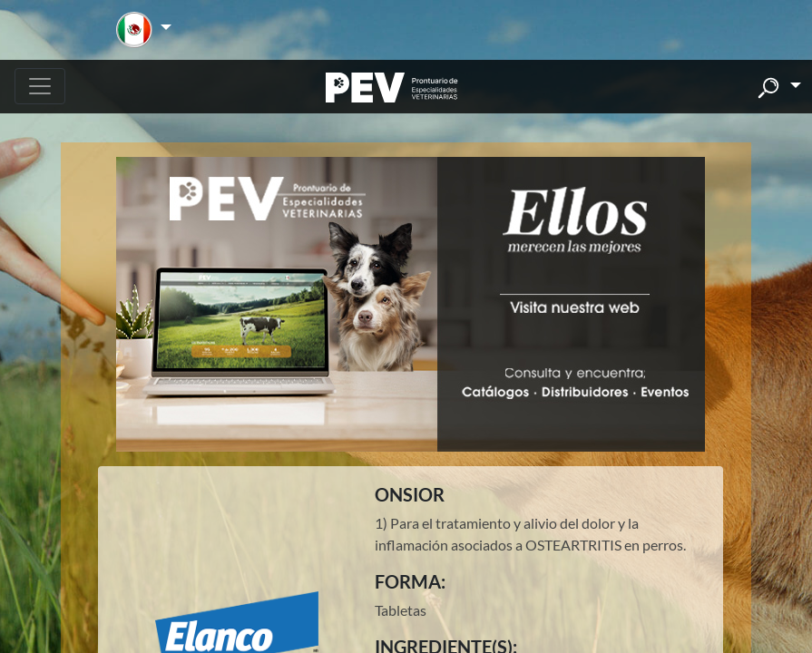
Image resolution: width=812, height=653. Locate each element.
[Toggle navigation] (40, 86)
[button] (144, 30)
